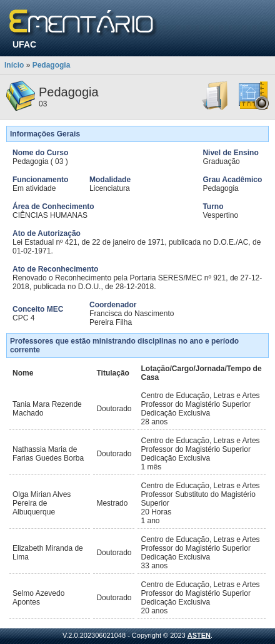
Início (14, 65)
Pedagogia (52, 65)
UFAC (24, 44)
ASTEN (199, 635)
